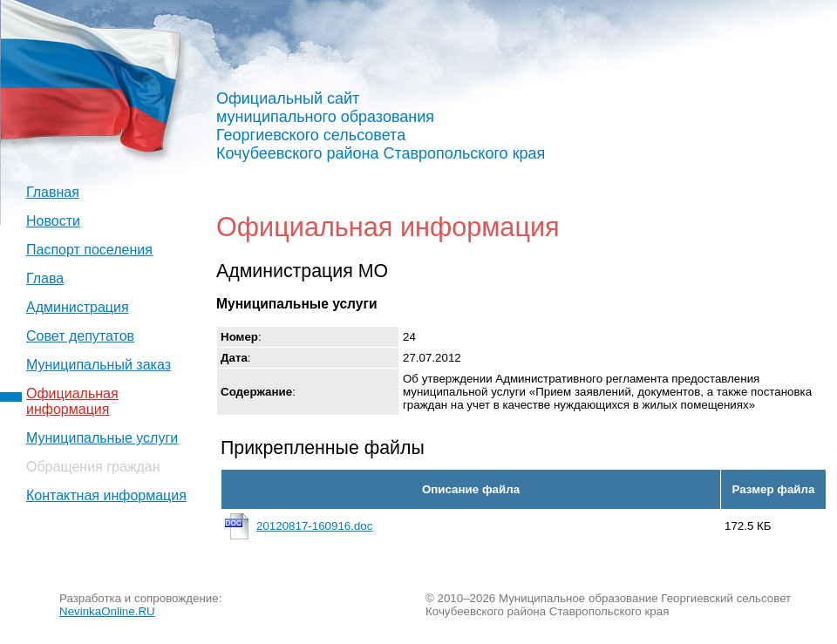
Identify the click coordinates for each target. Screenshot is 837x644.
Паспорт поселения (89, 250)
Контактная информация (106, 495)
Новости (53, 221)
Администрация (78, 307)
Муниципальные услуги (102, 438)
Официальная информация (72, 401)
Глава (45, 278)
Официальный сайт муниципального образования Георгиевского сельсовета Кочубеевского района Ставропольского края (381, 126)
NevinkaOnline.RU (107, 611)
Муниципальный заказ (99, 365)
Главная (53, 192)
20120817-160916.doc (314, 526)
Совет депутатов (80, 336)
